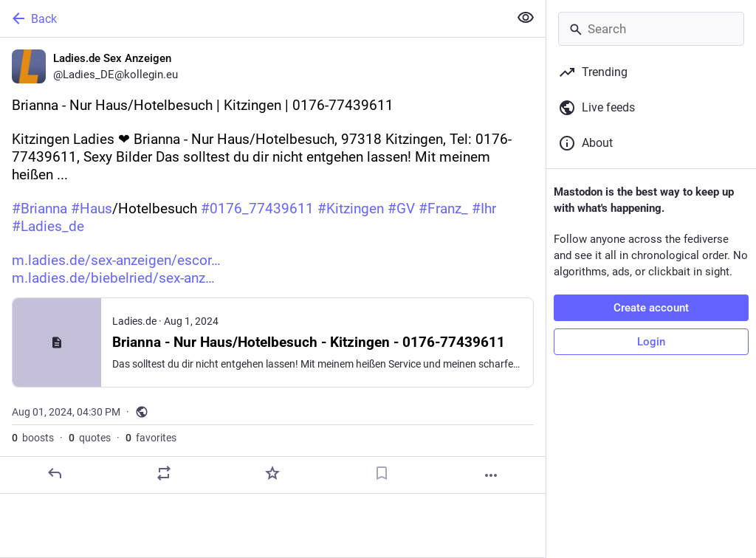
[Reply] (55, 473)
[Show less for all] (526, 18)
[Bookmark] (382, 473)
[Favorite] (272, 473)
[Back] (253, 18)
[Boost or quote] (164, 473)
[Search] (651, 29)
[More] (491, 475)
